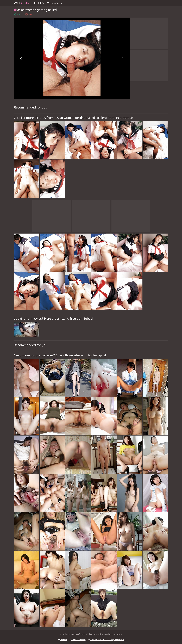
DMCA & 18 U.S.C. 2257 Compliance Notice (106, 640)
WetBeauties (29, 3)
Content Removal (78, 640)
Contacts (62, 640)
